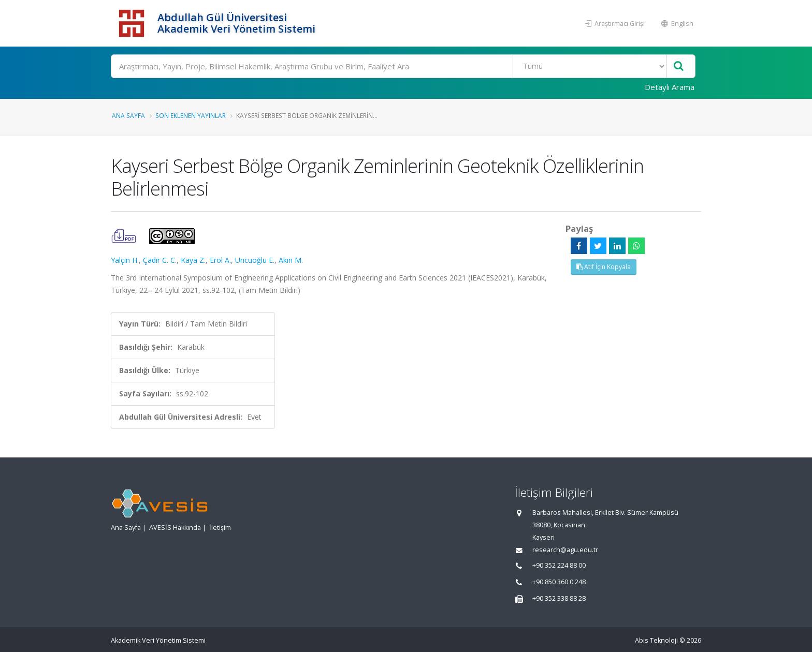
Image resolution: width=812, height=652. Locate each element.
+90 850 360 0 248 (559, 582)
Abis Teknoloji (656, 640)
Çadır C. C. (160, 260)
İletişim (220, 528)
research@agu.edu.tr (565, 550)
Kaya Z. (193, 260)
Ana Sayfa (128, 115)
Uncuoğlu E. (255, 260)
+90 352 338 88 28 (559, 598)
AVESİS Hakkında (175, 528)
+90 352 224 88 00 (559, 565)
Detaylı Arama (670, 87)
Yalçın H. (125, 260)
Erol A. (220, 260)
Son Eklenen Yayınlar (191, 115)
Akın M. (291, 260)
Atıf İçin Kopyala (604, 267)
